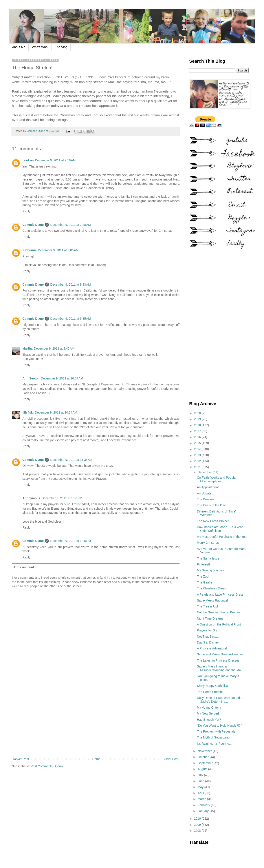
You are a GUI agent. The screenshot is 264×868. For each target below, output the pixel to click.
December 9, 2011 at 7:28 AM (70, 225)
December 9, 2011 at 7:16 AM (55, 160)
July (201, 775)
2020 (198, 413)
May (201, 787)
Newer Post (21, 759)
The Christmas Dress (211, 588)
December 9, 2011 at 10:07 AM (62, 378)
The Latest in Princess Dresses (218, 660)
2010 (198, 819)
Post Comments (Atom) (47, 766)
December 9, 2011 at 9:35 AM (70, 319)
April (201, 793)
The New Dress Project (213, 521)
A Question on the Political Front (219, 624)
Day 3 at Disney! (208, 642)
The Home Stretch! (210, 692)
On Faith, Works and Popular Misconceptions (217, 479)
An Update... (205, 493)
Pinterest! (203, 564)
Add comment (24, 567)
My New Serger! (208, 713)
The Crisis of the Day (211, 505)
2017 (198, 431)
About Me (19, 47)
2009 (198, 825)
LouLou (28, 160)
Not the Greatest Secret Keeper (218, 612)
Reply (26, 211)
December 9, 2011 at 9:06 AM (58, 250)
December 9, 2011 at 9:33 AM (70, 284)
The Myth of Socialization (214, 737)
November (205, 751)
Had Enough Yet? (209, 720)
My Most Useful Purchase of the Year (222, 537)
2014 (198, 449)
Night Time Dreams (210, 618)
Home (96, 759)
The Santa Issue (208, 558)
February (204, 805)
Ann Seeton (31, 378)
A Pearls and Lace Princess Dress (220, 594)
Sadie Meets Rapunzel (212, 600)
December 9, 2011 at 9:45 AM (54, 348)
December (205, 472)
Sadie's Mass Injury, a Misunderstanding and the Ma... (220, 668)
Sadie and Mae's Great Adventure (220, 654)
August (203, 769)
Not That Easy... (208, 636)
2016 (198, 437)
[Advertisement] (96, 720)
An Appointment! (208, 487)
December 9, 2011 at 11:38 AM (71, 460)
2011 (198, 467)
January (203, 811)
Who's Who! (40, 47)
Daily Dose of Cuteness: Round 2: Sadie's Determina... (220, 700)
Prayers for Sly (207, 630)
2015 (198, 443)
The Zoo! (203, 576)
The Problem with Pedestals (216, 731)
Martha (27, 348)
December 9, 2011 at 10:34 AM (56, 412)
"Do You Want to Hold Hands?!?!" (220, 726)
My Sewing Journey (210, 570)
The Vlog (61, 47)
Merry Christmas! (209, 543)
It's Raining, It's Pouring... (214, 744)
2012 (198, 461)
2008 (198, 831)
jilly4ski (28, 412)
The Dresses (206, 499)
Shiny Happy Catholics (212, 686)
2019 (198, 419)
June (201, 781)
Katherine (30, 250)
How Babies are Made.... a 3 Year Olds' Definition (220, 529)
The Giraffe (205, 582)
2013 (198, 455)
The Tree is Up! (207, 606)
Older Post (171, 759)
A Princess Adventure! (212, 648)
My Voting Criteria (209, 708)
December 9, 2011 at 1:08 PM (62, 498)
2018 (198, 425)
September (205, 763)
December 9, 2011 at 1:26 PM (71, 541)
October (203, 757)
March (202, 799)
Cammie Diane (33, 225)
